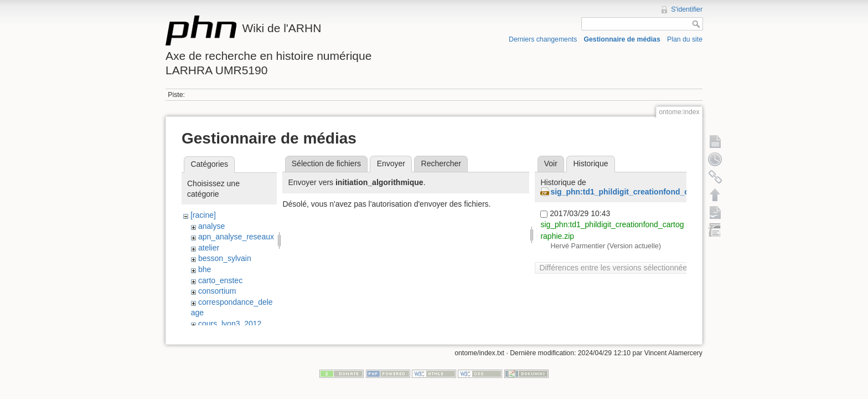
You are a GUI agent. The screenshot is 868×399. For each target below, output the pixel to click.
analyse (211, 226)
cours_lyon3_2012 (230, 324)
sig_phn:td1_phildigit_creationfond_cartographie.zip (647, 192)
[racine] (203, 215)
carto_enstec (220, 280)
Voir (551, 163)
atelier (209, 248)
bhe (205, 269)
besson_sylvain (225, 258)
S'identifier (687, 9)
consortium (217, 291)
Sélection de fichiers (326, 163)
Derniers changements (543, 39)
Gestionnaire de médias (622, 39)
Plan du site (685, 39)
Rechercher (441, 163)
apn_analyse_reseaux (236, 237)
